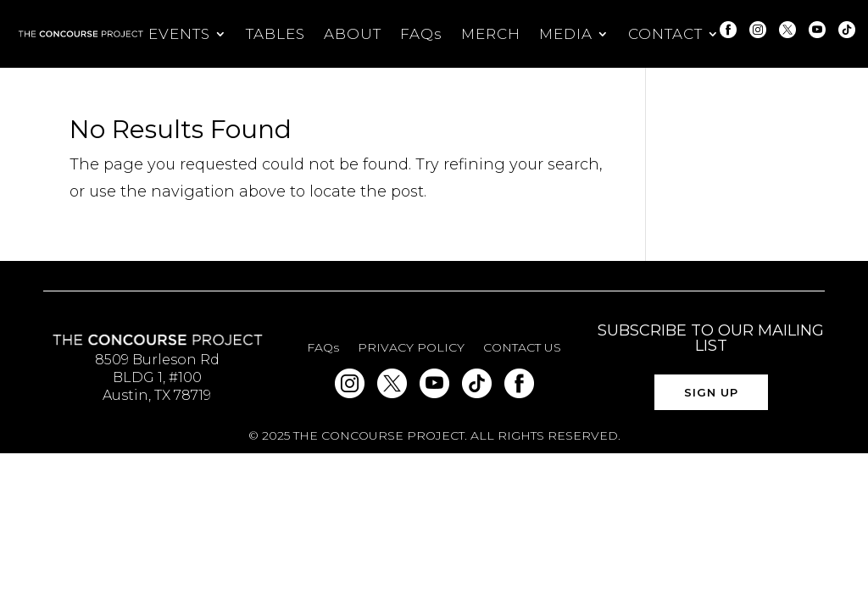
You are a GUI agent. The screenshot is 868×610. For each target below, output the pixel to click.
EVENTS (179, 35)
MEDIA (566, 35)
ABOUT (353, 35)
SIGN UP (711, 392)
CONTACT (665, 35)
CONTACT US (522, 348)
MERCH (491, 35)
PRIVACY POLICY (411, 348)
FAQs (421, 35)
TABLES (275, 35)
